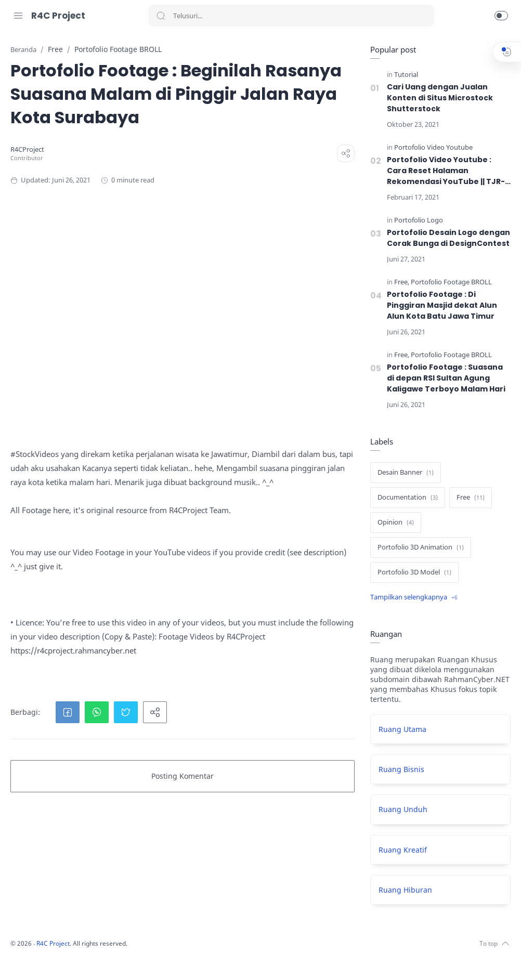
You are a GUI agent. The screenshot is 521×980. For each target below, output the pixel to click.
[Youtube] (65, 959)
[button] (501, 16)
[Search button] (161, 16)
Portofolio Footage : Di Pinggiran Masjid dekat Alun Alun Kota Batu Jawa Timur (440, 306)
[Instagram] (34, 959)
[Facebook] (18, 959)
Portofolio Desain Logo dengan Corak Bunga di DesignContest (446, 238)
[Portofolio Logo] (416, 221)
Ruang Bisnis (399, 770)
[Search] (291, 16)
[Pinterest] (96, 959)
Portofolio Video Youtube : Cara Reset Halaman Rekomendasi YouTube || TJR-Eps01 (444, 171)
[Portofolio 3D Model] (412, 573)
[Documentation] (405, 498)
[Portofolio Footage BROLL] (449, 283)
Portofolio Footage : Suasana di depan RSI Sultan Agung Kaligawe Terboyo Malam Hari (444, 378)
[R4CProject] (165, 197)
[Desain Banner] (403, 473)
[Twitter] (49, 959)
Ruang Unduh (400, 810)
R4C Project (58, 16)
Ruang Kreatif (400, 850)
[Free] (399, 283)
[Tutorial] (403, 75)
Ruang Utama (400, 730)
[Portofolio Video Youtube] (431, 148)
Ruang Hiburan (403, 890)
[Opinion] (393, 523)
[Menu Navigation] (18, 16)
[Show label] (411, 598)
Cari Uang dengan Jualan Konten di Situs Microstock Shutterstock (437, 98)
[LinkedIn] (81, 959)
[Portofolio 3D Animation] (418, 548)
